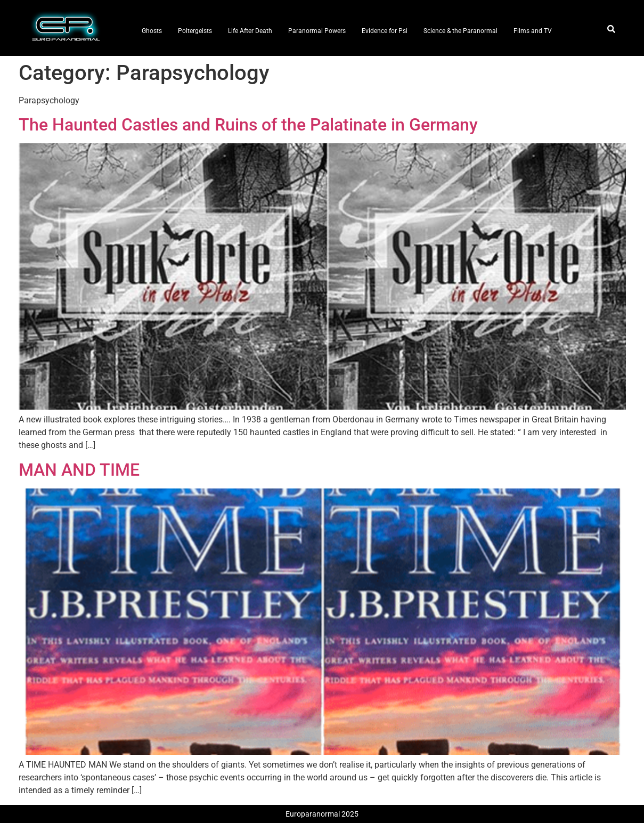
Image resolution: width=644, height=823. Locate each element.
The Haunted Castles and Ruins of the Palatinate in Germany (248, 125)
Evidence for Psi (385, 31)
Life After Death (250, 31)
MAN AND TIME (79, 470)
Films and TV (533, 31)
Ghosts (152, 31)
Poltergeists (195, 31)
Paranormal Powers (317, 31)
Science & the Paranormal (460, 31)
